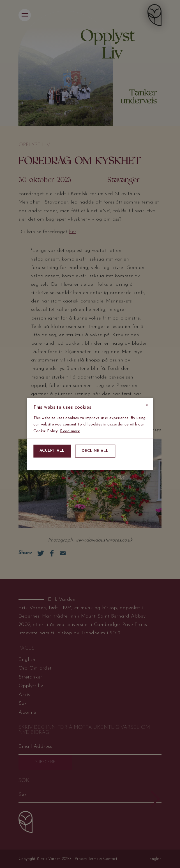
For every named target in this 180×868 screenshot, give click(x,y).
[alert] (90, 434)
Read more (70, 431)
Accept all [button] (52, 451)
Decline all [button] (95, 451)
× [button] (147, 404)
